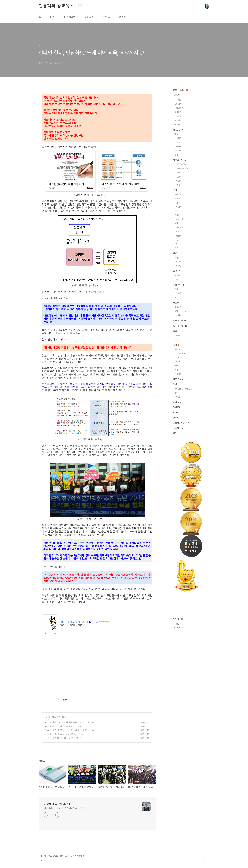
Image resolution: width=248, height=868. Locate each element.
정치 (47, 717)
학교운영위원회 (181, 164)
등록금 (177, 185)
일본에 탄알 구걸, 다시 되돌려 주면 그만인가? (68, 730)
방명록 (106, 17)
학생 (176, 134)
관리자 (123, 17)
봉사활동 (178, 215)
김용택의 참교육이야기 (60, 6)
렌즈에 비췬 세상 (180, 326)
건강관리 (177, 412)
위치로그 (89, 17)
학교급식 (178, 142)
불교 (176, 340)
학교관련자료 (179, 253)
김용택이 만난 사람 (181, 423)
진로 (176, 297)
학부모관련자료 (180, 160)
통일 (175, 433)
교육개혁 (178, 120)
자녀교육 (178, 181)
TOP (207, 857)
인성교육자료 (179, 285)
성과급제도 (179, 108)
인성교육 (178, 293)
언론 (176, 248)
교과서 (177, 223)
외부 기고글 (178, 379)
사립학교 (178, 232)
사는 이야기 (180, 353)
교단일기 (178, 236)
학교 (176, 211)
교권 (176, 240)
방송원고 (178, 315)
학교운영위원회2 (181, 168)
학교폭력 (178, 138)
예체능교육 (179, 219)
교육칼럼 (178, 195)
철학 (176, 289)
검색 (200, 6)
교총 (176, 280)
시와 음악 (177, 402)
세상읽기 (178, 374)
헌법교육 (178, 397)
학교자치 (178, 116)
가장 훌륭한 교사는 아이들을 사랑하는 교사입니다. (66, 808)
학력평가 (178, 207)
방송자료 (177, 303)
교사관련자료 (179, 190)
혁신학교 (178, 112)
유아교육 (178, 262)
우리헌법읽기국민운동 (183, 389)
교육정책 (177, 95)
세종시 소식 (178, 428)
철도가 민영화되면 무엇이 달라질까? (63, 738)
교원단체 (177, 271)
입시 (176, 155)
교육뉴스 (178, 307)
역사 (176, 370)
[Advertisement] (97, 667)
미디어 (177, 362)
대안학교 (178, 266)
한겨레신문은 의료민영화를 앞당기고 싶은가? (68, 722)
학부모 (177, 199)
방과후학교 (179, 227)
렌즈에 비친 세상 (180, 320)
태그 (53, 17)
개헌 (176, 393)
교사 (176, 203)
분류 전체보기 (180, 90)
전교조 (177, 275)
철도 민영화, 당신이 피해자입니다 (62, 734)
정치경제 (177, 407)
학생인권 (178, 151)
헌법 (175, 384)
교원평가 (178, 104)
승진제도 (178, 100)
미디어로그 (70, 17)
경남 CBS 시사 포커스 (183, 311)
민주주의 (177, 418)
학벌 (176, 244)
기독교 (177, 335)
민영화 (177, 357)
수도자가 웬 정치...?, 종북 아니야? (62, 726)
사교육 (177, 173)
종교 (175, 331)
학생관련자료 (179, 130)
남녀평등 (178, 146)
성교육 (177, 125)
